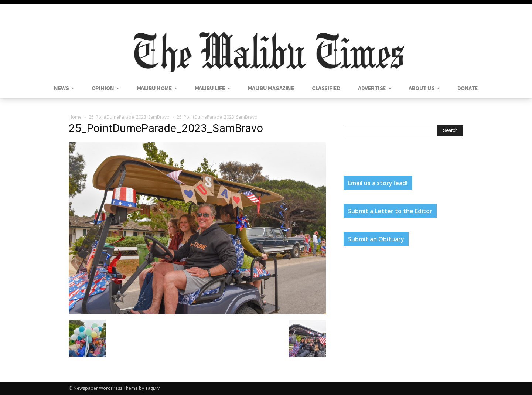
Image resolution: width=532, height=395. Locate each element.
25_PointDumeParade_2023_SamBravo (129, 117)
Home (75, 117)
